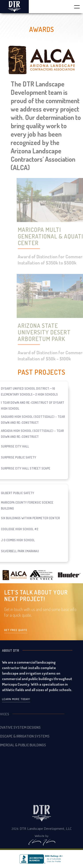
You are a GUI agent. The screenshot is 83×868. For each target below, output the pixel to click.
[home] (14, 7)
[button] (74, 7)
